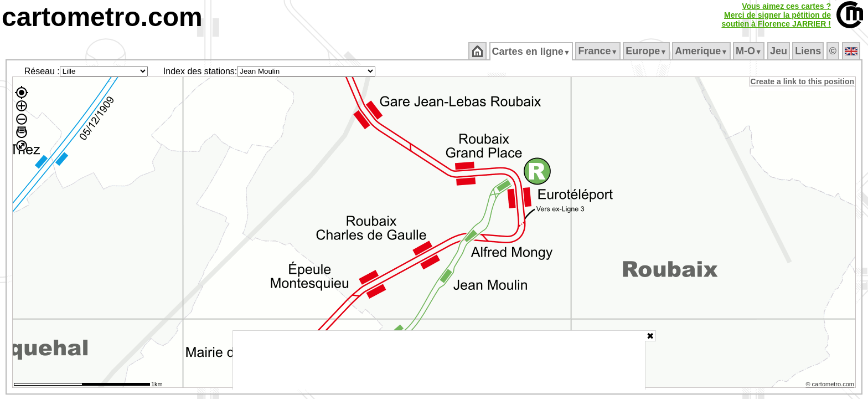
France (599, 51)
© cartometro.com (831, 386)
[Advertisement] (439, 360)
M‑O (750, 51)
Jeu (779, 51)
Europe (647, 51)
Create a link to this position (803, 81)
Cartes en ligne (532, 52)
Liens (809, 51)
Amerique (702, 51)
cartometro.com (102, 17)
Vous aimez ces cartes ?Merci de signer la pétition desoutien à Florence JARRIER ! (776, 15)
